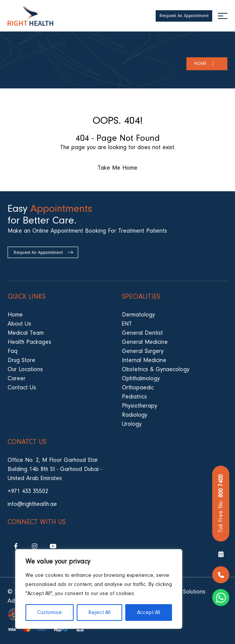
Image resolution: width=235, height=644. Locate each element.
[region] (99, 589)
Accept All (149, 613)
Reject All (99, 613)
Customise (50, 613)
